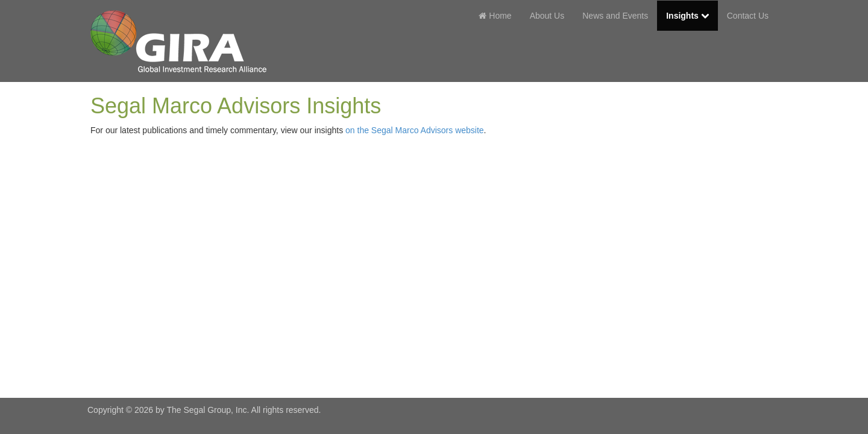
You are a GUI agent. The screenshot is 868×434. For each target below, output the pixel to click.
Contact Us (748, 16)
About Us (547, 16)
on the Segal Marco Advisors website (415, 130)
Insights (687, 16)
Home (495, 16)
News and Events (615, 16)
